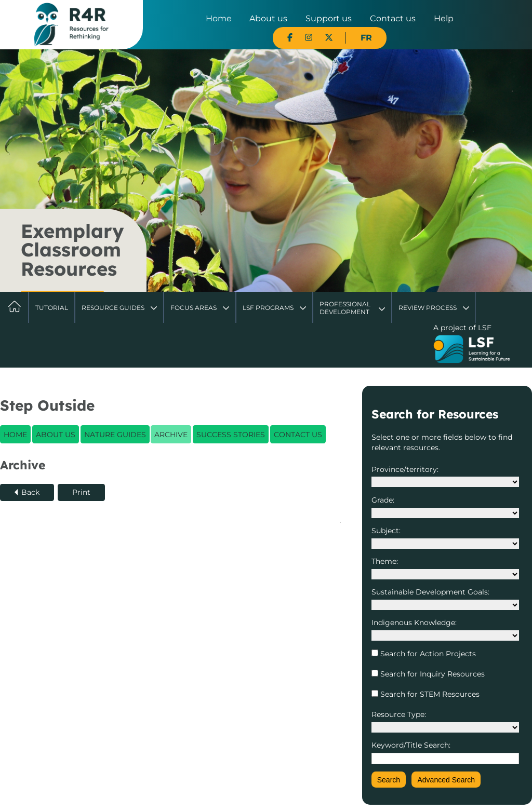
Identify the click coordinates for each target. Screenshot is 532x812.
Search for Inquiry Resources (431, 674)
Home (219, 18)
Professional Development (345, 308)
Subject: (386, 531)
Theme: (385, 561)
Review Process (428, 308)
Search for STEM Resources (429, 694)
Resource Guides (113, 308)
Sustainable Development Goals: (430, 592)
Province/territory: (405, 469)
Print (81, 492)
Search (389, 780)
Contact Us (298, 435)
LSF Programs (268, 308)
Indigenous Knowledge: (414, 622)
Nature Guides (115, 435)
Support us (329, 18)
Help (444, 18)
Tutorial (52, 308)
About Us (56, 435)
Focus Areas (194, 308)
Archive (171, 435)
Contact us (393, 18)
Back (30, 492)
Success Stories (231, 435)
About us (268, 18)
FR (366, 38)
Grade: (383, 500)
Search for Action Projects (427, 654)
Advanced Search (446, 780)
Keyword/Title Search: (411, 745)
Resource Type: (399, 714)
